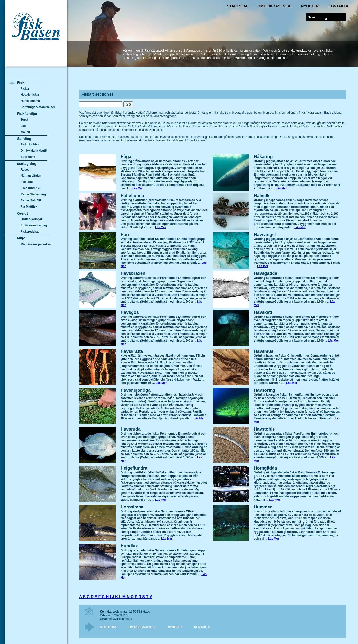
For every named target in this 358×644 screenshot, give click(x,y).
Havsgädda (266, 273)
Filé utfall (27, 182)
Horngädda (266, 468)
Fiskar (25, 89)
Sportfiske (28, 157)
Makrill (25, 132)
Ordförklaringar (31, 219)
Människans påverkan (36, 244)
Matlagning (27, 164)
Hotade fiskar (30, 95)
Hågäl (127, 157)
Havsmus (264, 351)
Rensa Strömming (33, 194)
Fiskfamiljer (27, 113)
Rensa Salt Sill (31, 200)
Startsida (237, 6)
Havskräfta (132, 351)
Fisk (21, 82)
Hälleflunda (132, 196)
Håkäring (263, 157)
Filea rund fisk (31, 188)
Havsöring (265, 390)
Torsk (25, 120)
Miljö (21, 238)
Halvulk (262, 196)
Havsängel (265, 235)
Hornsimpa (132, 507)
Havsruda (131, 429)
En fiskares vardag (34, 226)
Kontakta (338, 6)
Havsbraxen (133, 273)
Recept (26, 170)
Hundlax (129, 546)
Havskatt (263, 312)
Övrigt (22, 213)
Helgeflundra (134, 468)
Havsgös (130, 312)
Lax (23, 126)
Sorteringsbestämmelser (38, 107)
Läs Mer (137, 188)
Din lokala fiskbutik (34, 151)
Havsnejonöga (136, 390)
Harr (125, 235)
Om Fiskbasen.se (274, 6)
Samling (24, 139)
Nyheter (310, 6)
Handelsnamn (30, 101)
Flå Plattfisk (29, 207)
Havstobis (264, 429)
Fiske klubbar (30, 145)
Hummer (263, 507)
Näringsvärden (31, 176)
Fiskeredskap (30, 232)
